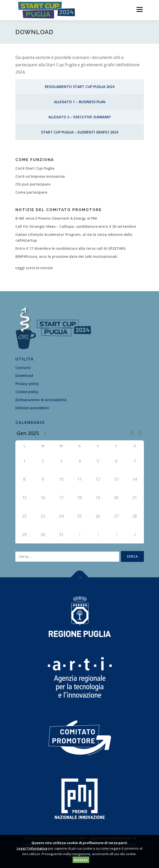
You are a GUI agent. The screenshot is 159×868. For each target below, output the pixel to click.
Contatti (23, 368)
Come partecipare (31, 192)
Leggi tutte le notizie (34, 268)
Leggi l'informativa (32, 848)
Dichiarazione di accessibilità (41, 400)
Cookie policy (27, 392)
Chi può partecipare (33, 184)
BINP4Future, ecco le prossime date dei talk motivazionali (66, 256)
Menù (139, 9)
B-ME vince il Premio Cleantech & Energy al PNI (56, 218)
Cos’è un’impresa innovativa (40, 176)
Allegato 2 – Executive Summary (80, 117)
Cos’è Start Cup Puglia (35, 168)
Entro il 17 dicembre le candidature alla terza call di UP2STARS (70, 248)
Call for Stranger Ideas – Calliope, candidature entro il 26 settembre (76, 226)
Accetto (81, 860)
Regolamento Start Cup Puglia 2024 (80, 87)
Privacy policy (27, 384)
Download (24, 375)
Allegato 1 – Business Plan (80, 102)
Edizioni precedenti (32, 408)
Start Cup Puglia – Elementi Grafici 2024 (80, 132)
